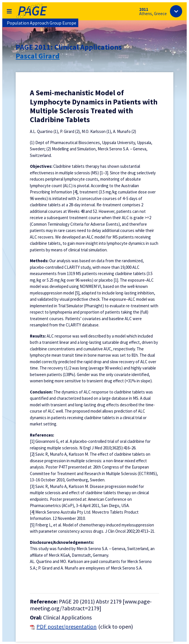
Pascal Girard (38, 56)
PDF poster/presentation (66, 627)
